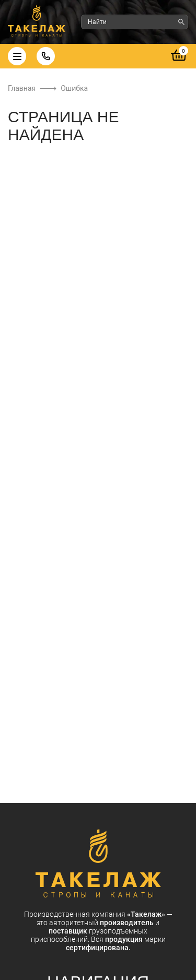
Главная (22, 88)
